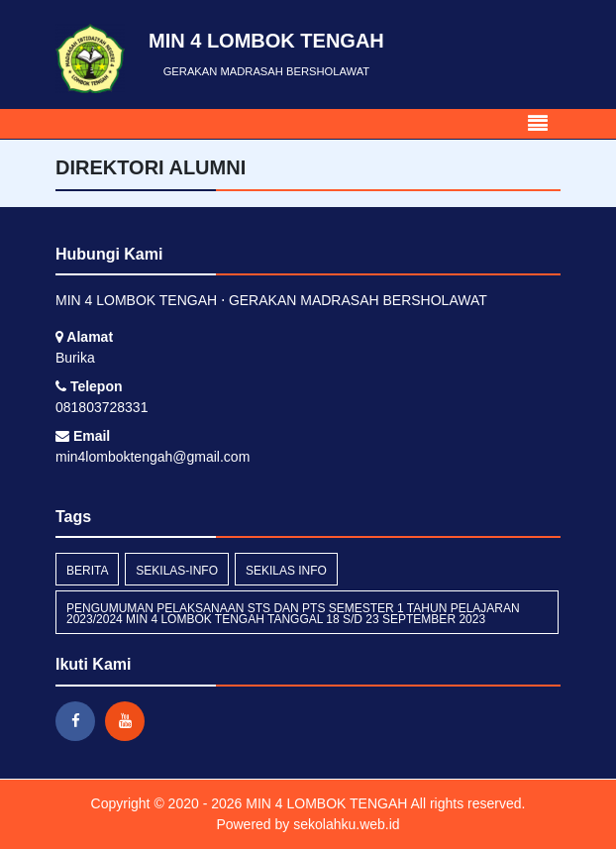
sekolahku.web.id (346, 824)
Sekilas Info (286, 571)
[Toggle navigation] (538, 124)
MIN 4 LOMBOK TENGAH (324, 803)
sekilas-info (177, 571)
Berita (87, 571)
